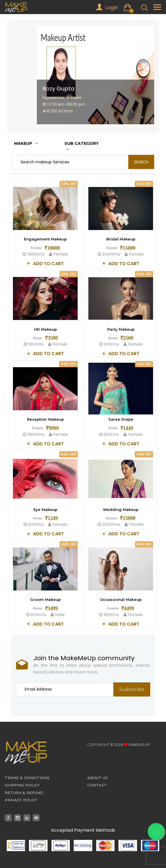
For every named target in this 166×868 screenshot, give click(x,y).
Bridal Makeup (121, 239)
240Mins (109, 254)
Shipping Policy (22, 785)
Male (56, 615)
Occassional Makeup (121, 599)
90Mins (34, 344)
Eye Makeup (45, 509)
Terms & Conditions (27, 778)
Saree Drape (121, 419)
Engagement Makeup (45, 239)
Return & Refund (24, 793)
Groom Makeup (45, 599)
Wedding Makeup (121, 509)
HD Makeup (45, 329)
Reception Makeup (45, 419)
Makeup (26, 143)
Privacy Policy (21, 800)
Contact (97, 785)
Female (57, 254)
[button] (142, 117)
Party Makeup (121, 329)
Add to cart (45, 264)
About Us (97, 778)
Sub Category (82, 146)
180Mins (34, 254)
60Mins (110, 434)
